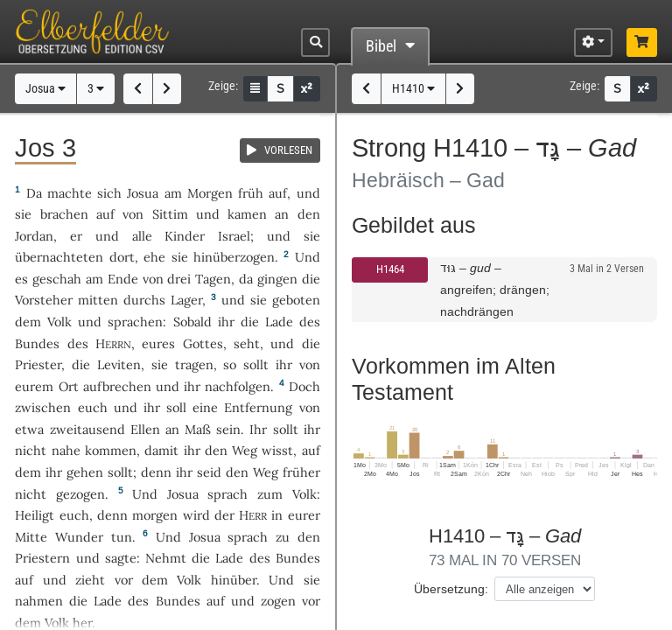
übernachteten (59, 257)
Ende (123, 279)
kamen (247, 214)
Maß (198, 429)
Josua (45, 89)
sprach (227, 494)
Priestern (42, 558)
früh (251, 193)
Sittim (170, 214)
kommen (111, 450)
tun (122, 537)
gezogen (80, 494)
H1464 (390, 269)
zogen (278, 601)
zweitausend (87, 429)
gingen (277, 279)
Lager (186, 300)
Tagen (213, 279)
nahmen (39, 601)
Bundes (37, 343)
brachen (64, 214)
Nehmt (166, 558)
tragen (194, 364)
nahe (66, 450)
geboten (296, 300)
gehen (85, 472)
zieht (90, 580)
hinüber (234, 580)
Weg (245, 450)
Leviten (119, 364)
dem (28, 472)
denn (112, 515)
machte (70, 193)
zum (270, 494)
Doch (304, 386)
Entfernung (258, 407)
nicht (31, 450)
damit (161, 450)
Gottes (203, 343)
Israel (234, 236)
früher (301, 472)
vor (124, 580)
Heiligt (35, 515)
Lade (279, 322)
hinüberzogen (234, 257)
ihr (284, 364)
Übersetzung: (451, 589)
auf (278, 193)
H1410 (413, 89)
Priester (38, 364)
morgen (155, 515)
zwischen (43, 407)
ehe (154, 257)
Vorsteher (44, 300)
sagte (121, 558)
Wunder (79, 537)
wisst (277, 450)
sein (228, 429)
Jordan (34, 236)
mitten (98, 300)
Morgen (210, 193)
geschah (57, 279)
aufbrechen (117, 386)
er (76, 236)
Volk (59, 322)
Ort (69, 386)
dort (122, 257)
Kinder (185, 236)
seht (247, 343)
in (277, 515)
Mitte (31, 537)
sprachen (135, 322)
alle (142, 236)
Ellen (145, 429)
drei (179, 279)
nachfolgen (238, 386)
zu (283, 537)
